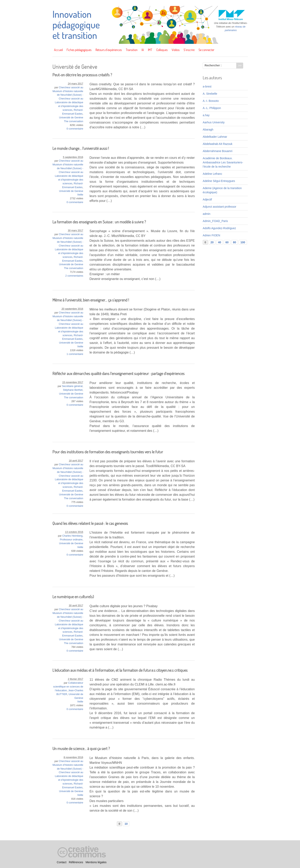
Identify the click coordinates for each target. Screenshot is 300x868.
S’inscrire (189, 50)
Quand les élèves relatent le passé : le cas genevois (90, 523)
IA (143, 50)
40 (219, 242)
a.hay (206, 115)
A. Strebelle (210, 94)
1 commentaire (75, 354)
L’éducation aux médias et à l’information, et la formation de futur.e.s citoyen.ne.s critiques (120, 670)
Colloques (162, 50)
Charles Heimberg (72, 536)
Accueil (58, 50)
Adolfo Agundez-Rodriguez (219, 228)
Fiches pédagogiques (79, 50)
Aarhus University (214, 122)
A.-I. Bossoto (211, 101)
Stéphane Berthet (73, 390)
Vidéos (176, 50)
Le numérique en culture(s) (73, 597)
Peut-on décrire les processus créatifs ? (82, 75)
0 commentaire (75, 129)
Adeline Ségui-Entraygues (219, 181)
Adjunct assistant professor (219, 207)
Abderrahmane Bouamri (218, 151)
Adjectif (207, 199)
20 (212, 242)
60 (227, 242)
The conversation (74, 121)
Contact (62, 862)
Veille (80, 195)
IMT (150, 50)
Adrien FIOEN (211, 235)
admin (207, 214)
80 (235, 242)
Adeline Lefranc (212, 174)
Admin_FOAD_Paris (215, 221)
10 (126, 824)
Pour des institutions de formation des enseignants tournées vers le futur (108, 452)
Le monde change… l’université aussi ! (81, 148)
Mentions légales (96, 862)
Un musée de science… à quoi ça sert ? (81, 749)
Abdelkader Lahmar (215, 137)
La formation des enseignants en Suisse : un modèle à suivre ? (99, 222)
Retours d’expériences (109, 50)
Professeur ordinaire (71, 540)
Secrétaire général (72, 386)
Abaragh (208, 130)
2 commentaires (74, 276)
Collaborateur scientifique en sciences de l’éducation (68, 687)
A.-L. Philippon (212, 108)
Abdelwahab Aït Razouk (218, 144)
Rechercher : (213, 65)
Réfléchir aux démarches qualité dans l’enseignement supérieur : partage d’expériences (119, 374)
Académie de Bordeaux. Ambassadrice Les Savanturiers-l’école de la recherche (223, 162)
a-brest (207, 86)
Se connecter (206, 50)
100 (243, 242)
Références (76, 862)
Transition (132, 50)
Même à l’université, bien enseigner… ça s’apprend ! (91, 300)
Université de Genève (71, 118)
